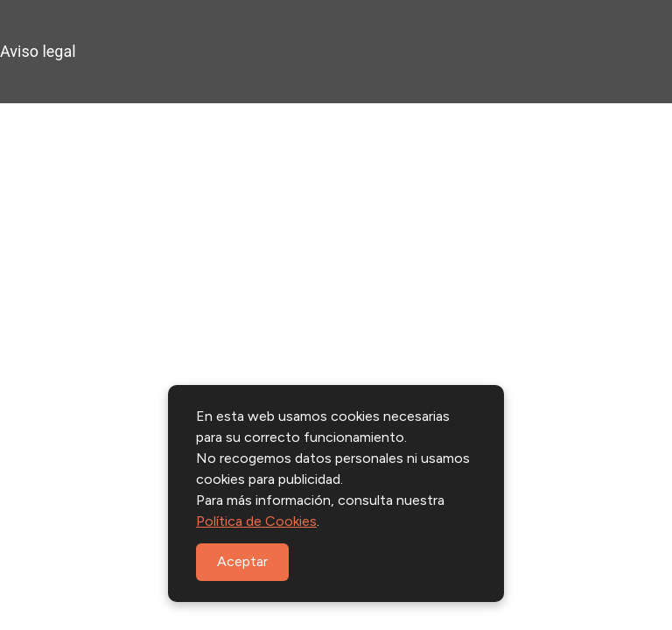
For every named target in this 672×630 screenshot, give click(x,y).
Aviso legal (38, 51)
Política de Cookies (256, 521)
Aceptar (242, 561)
